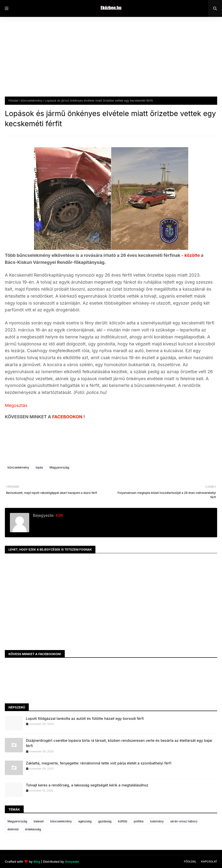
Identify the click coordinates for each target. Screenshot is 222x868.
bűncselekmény (32, 101)
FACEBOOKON (68, 417)
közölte (193, 255)
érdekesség (33, 829)
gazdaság (105, 821)
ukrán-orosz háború (184, 821)
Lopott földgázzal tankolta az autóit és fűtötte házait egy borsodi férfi (85, 718)
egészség (85, 821)
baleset (39, 821)
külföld (122, 821)
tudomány (157, 821)
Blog (37, 861)
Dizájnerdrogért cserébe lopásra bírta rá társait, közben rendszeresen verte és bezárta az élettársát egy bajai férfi (119, 743)
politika (139, 821)
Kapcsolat (209, 861)
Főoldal (13, 101)
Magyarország (59, 467)
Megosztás (16, 405)
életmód (13, 829)
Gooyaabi (72, 861)
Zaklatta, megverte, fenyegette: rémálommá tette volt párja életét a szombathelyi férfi (99, 763)
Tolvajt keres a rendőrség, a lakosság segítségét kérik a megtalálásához (87, 785)
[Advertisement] (111, 60)
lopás (39, 467)
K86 (59, 515)
